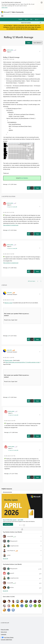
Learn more (4, 7)
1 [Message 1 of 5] (8, 184)
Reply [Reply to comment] (37, 234)
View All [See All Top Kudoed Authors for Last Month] (5, 591)
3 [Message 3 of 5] (8, 230)
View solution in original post (11, 225)
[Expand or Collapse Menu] (2, 16)
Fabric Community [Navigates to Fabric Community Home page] (18, 12)
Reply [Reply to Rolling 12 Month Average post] (37, 188)
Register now (34, 29)
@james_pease (9, 303)
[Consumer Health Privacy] (22, 640)
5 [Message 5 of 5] (8, 336)
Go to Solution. (24, 178)
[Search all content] (31, 23)
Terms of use (4, 632)
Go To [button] (36, 19)
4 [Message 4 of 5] (8, 268)
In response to (12, 207)
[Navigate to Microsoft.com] (5, 12)
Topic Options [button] (37, 43)
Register (20, 19)
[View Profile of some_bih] (9, 293)
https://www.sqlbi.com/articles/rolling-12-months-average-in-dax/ (23, 362)
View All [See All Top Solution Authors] (5, 559)
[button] (29, 43)
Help (31, 19)
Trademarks (3, 634)
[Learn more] (8, 524)
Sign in (26, 19)
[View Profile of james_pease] (10, 50)
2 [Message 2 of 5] (8, 397)
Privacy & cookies (5, 629)
